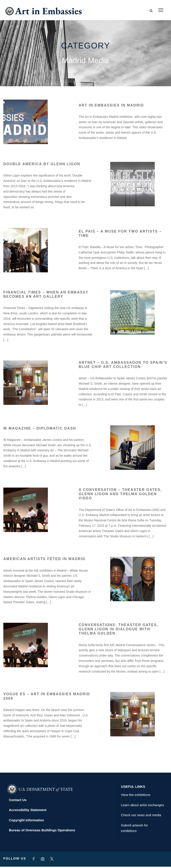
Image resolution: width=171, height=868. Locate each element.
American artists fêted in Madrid (44, 560)
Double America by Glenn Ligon (42, 165)
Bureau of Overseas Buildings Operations (42, 831)
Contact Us (18, 801)
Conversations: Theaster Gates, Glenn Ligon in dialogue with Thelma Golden (118, 630)
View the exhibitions (136, 796)
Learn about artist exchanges (142, 806)
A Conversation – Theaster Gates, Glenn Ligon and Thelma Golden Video (120, 495)
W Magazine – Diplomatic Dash (40, 430)
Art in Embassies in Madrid (111, 107)
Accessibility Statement (28, 811)
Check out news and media (141, 816)
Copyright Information (26, 821)
